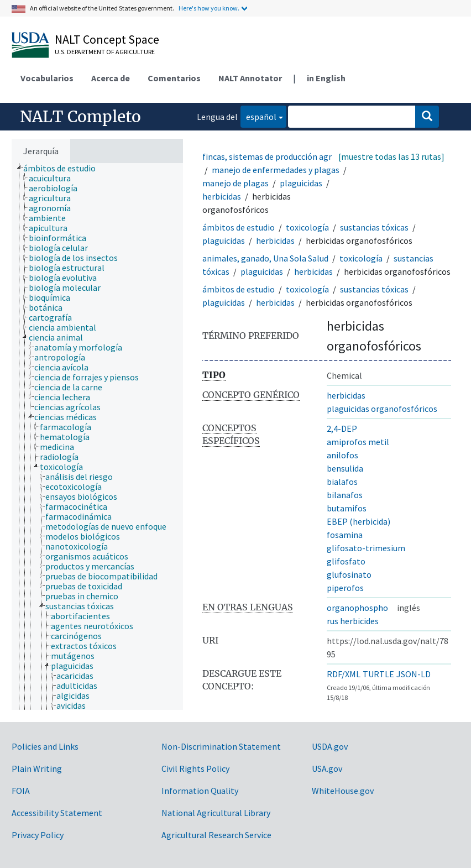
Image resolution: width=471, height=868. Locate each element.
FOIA (21, 791)
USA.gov (327, 768)
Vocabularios (47, 78)
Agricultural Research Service (216, 835)
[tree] (97, 436)
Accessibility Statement (57, 813)
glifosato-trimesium (366, 548)
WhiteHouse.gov (343, 791)
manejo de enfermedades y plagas (276, 170)
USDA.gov (330, 746)
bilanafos (345, 495)
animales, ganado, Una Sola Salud (265, 258)
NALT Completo (80, 117)
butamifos (347, 508)
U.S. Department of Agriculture (105, 52)
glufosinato (349, 574)
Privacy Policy (38, 835)
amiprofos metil (358, 442)
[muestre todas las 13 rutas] (391, 156)
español (258, 116)
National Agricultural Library (216, 813)
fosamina (345, 535)
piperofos (345, 588)
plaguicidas (301, 183)
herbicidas (222, 196)
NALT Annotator (250, 78)
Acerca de (111, 78)
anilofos (342, 455)
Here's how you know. (209, 8)
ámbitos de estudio (239, 227)
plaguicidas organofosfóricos (382, 409)
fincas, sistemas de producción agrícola (276, 156)
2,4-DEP (342, 428)
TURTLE (378, 674)
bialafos (342, 482)
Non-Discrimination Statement (221, 746)
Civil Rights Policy (195, 768)
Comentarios (174, 78)
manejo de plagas (236, 183)
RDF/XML (344, 674)
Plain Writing (37, 768)
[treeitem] (64, 168)
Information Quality (200, 791)
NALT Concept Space (107, 39)
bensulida (345, 468)
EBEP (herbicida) (359, 521)
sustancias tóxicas (374, 227)
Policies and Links (45, 746)
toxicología (307, 227)
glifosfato (346, 561)
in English (326, 78)
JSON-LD (414, 674)
